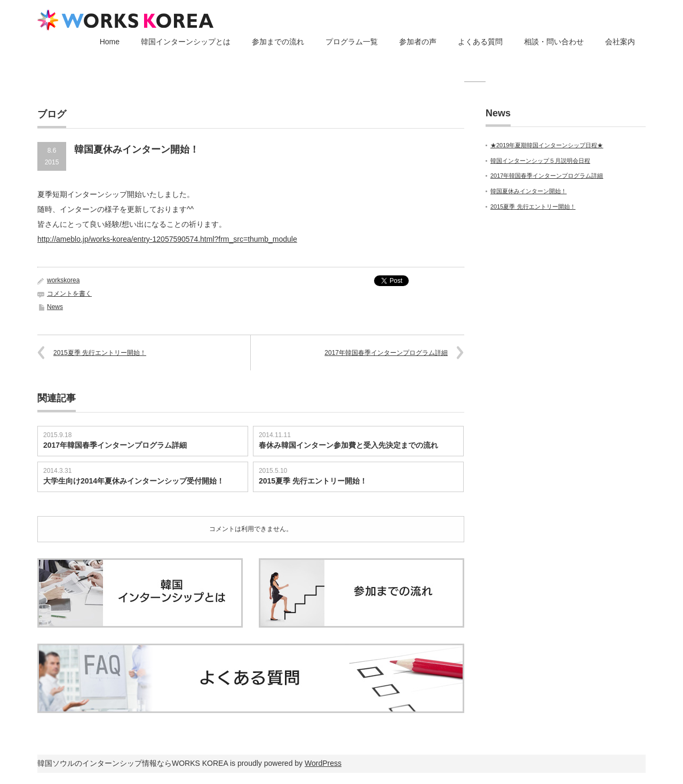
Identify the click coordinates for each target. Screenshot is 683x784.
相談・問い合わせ (554, 42)
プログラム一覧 (352, 42)
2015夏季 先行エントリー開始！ (100, 353)
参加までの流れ (278, 42)
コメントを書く (69, 294)
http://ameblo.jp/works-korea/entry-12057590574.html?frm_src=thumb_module (167, 239)
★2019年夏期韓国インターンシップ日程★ (547, 145)
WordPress (323, 763)
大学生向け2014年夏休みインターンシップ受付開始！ (134, 481)
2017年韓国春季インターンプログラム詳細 (386, 353)
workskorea (63, 280)
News (55, 307)
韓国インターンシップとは (186, 42)
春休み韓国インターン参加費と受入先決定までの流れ (348, 445)
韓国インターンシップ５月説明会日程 (540, 161)
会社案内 (620, 42)
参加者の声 (418, 42)
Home (110, 42)
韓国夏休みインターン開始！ (529, 191)
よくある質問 (480, 42)
